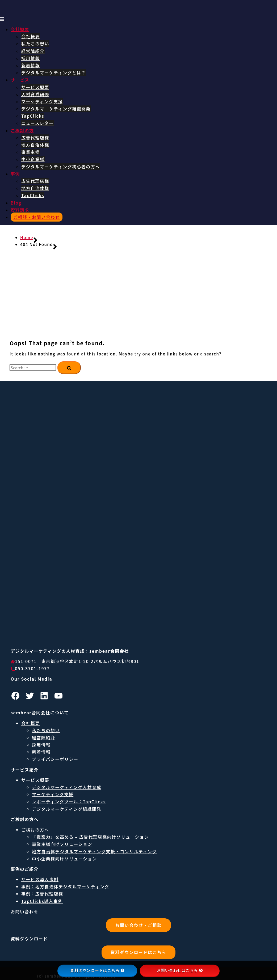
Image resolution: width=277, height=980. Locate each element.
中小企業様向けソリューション (64, 859)
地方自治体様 (35, 145)
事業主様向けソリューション (62, 844)
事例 (15, 174)
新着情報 (31, 65)
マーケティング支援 (42, 101)
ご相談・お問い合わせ (37, 217)
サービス (20, 80)
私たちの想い (35, 44)
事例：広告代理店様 (42, 894)
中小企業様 (33, 159)
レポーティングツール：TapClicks (69, 801)
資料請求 (20, 210)
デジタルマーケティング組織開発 (56, 109)
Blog (16, 203)
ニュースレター (37, 123)
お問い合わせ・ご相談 (138, 925)
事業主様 (31, 152)
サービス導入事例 (40, 879)
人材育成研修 (35, 94)
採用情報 (31, 58)
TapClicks (33, 116)
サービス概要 (35, 87)
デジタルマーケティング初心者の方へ (61, 167)
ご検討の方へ (35, 830)
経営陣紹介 (33, 51)
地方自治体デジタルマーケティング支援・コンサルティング (94, 851)
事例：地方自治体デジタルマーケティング (65, 886)
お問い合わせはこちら (180, 970)
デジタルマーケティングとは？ (54, 73)
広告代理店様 (35, 138)
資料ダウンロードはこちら (138, 952)
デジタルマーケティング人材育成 (67, 787)
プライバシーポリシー (55, 759)
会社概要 (20, 29)
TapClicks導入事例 (42, 901)
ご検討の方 (22, 130)
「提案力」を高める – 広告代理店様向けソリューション (90, 837)
